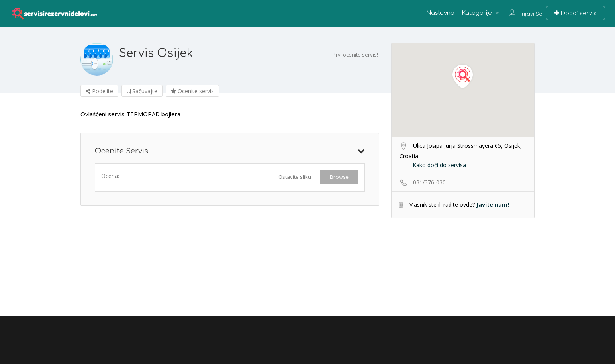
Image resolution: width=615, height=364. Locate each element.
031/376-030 (429, 182)
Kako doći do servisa (439, 165)
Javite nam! (493, 205)
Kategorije (477, 13)
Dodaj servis (576, 13)
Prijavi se (530, 14)
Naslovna (440, 13)
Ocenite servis (192, 91)
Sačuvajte (142, 91)
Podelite (99, 91)
